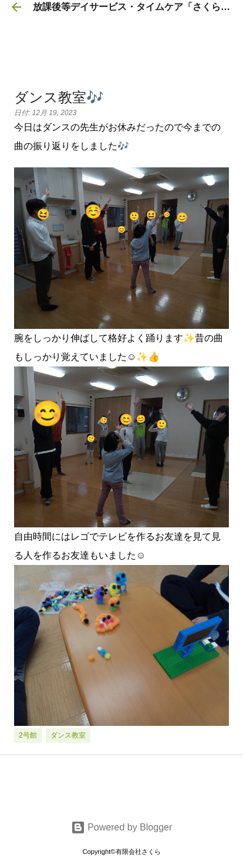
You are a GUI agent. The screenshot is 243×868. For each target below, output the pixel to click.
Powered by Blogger (122, 827)
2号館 (28, 735)
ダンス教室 (68, 735)
